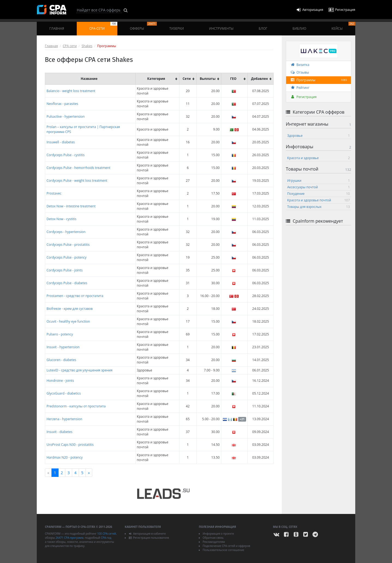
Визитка (300, 65)
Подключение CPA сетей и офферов (226, 546)
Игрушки (318, 181)
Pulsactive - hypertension (66, 116)
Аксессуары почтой (318, 187)
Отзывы (300, 72)
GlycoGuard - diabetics (64, 393)
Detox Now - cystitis (62, 219)
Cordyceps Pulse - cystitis (66, 155)
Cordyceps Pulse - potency (67, 257)
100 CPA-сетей (107, 534)
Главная (57, 28)
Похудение (318, 194)
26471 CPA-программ (69, 538)
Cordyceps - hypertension (66, 232)
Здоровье (318, 136)
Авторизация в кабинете (147, 534)
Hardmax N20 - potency (65, 457)
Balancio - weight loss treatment (71, 91)
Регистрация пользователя (149, 538)
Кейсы (343, 26)
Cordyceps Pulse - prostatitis (68, 245)
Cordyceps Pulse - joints (65, 270)
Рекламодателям (214, 542)
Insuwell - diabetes (61, 142)
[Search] (99, 10)
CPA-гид (106, 538)
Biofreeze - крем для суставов (70, 309)
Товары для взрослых (318, 207)
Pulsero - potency (60, 334)
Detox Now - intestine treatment (71, 206)
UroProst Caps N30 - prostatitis (70, 445)
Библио (299, 28)
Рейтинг (300, 88)
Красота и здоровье (318, 158)
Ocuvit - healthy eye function (68, 321)
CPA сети (70, 46)
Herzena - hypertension (64, 419)
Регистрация (303, 97)
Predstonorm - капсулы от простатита (76, 406)
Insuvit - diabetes (59, 432)
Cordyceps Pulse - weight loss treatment (77, 181)
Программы (318, 80)
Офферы (143, 26)
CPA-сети (103, 26)
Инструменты (221, 28)
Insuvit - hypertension (63, 347)
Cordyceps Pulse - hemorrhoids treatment (78, 168)
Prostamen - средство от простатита (75, 296)
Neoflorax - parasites (62, 104)
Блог (263, 28)
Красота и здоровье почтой (318, 200)
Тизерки (177, 28)
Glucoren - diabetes (61, 360)
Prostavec (54, 193)
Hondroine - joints (60, 381)
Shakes (87, 46)
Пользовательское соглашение (223, 550)
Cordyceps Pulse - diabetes (67, 283)
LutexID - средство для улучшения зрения (79, 370)
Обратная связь (213, 538)
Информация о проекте (218, 534)
